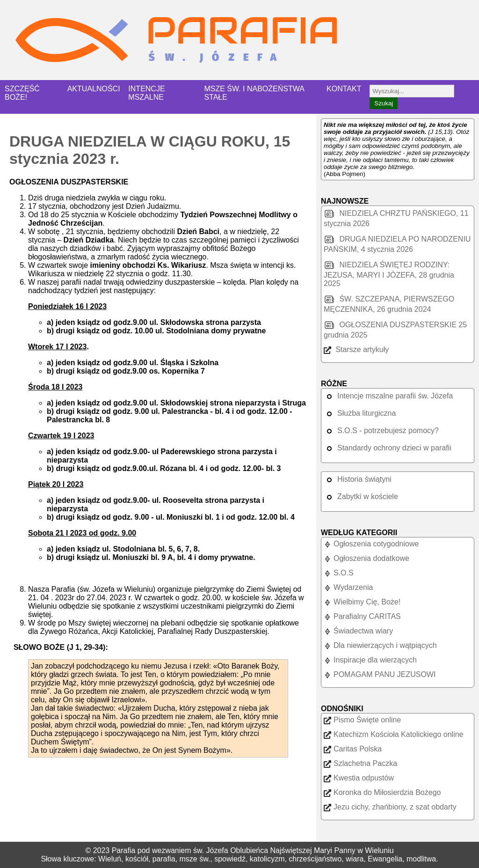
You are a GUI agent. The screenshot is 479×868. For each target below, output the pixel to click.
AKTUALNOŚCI (94, 89)
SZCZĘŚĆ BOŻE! (22, 93)
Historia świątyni (358, 479)
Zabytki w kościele (361, 497)
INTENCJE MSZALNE (146, 93)
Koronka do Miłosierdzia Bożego (382, 792)
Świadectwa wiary (358, 631)
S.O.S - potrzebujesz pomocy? (381, 430)
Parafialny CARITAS (362, 616)
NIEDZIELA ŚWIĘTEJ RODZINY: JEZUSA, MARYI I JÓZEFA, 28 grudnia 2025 (389, 274)
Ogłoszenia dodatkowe (367, 558)
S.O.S (339, 573)
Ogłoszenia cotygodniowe (371, 544)
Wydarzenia (348, 587)
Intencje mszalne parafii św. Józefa (388, 396)
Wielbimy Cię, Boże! (362, 602)
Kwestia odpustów (359, 778)
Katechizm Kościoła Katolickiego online (393, 734)
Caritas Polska (353, 749)
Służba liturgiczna (360, 413)
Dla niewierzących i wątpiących (380, 645)
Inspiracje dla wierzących (370, 660)
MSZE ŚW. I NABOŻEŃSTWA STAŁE (254, 93)
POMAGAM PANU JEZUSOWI (380, 674)
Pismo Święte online (362, 720)
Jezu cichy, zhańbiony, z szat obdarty (390, 807)
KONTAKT (344, 89)
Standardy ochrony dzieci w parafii (388, 448)
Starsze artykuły (356, 349)
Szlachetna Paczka (360, 763)
